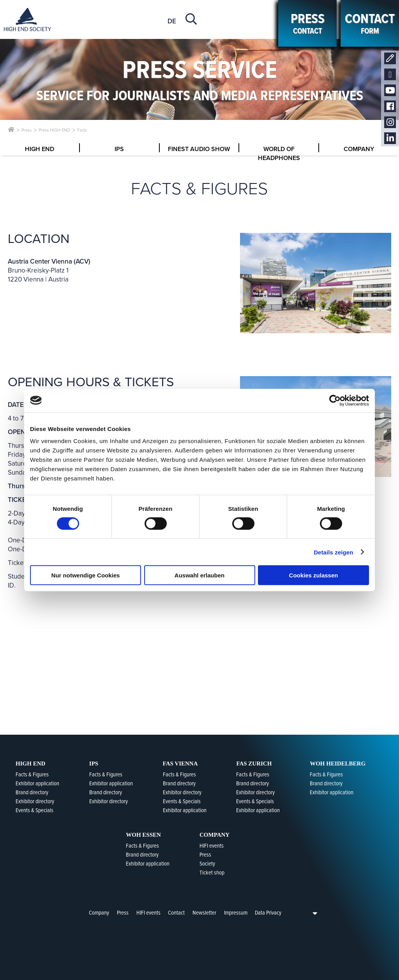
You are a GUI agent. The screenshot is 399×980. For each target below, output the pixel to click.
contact (307, 23)
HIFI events (148, 913)
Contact (390, 59)
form (370, 23)
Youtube (390, 91)
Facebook (390, 106)
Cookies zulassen (314, 575)
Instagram (390, 122)
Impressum (236, 913)
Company (99, 913)
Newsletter (390, 75)
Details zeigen (333, 552)
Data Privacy (268, 913)
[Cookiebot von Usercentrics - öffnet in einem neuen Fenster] (335, 400)
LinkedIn (390, 138)
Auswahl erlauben (199, 575)
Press (123, 913)
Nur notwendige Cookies (86, 575)
